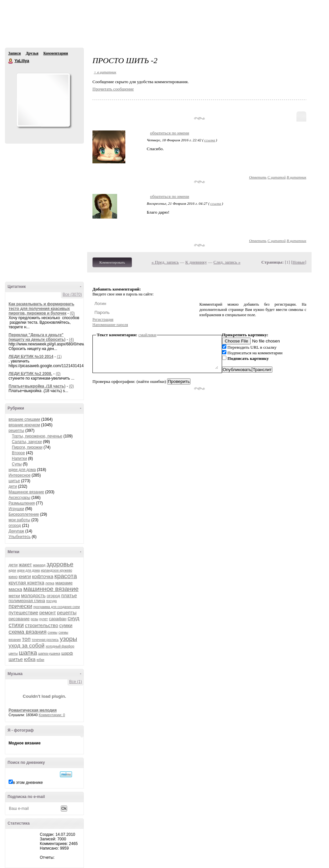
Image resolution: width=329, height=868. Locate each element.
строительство (42, 625)
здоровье (60, 564)
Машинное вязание (26, 492)
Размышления (22, 503)
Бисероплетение (24, 514)
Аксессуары (19, 498)
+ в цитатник (105, 72)
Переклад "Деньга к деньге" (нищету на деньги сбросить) (37, 337)
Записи (14, 53)
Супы (17, 464)
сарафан (58, 619)
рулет (44, 619)
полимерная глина (27, 601)
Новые (299, 262)
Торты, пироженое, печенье (37, 436)
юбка (30, 659)
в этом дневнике (28, 783)
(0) (72, 313)
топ (26, 639)
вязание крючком (24, 425)
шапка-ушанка (49, 654)
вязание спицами (24, 419)
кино (13, 577)
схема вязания (28, 632)
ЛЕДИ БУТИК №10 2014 (31, 357)
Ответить (258, 177)
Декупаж (16, 531)
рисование (19, 619)
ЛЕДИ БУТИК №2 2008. (30, 374)
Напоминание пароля (110, 325)
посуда (51, 601)
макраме (64, 583)
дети (13, 486)
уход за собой (26, 646)
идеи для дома (22, 470)
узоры (69, 639)
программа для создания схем (56, 607)
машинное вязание (51, 589)
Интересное (20, 475)
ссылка (210, 140)
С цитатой (277, 177)
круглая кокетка (26, 583)
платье (69, 595)
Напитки (19, 458)
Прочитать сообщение (113, 89)
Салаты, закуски (27, 442)
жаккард (39, 565)
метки (14, 596)
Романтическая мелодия (33, 710)
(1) (59, 357)
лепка (50, 583)
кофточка (43, 576)
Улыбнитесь (20, 537)
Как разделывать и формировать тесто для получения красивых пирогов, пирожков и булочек (41, 309)
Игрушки (16, 509)
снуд (73, 618)
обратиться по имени (170, 133)
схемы (53, 633)
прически (20, 606)
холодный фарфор (60, 646)
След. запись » (227, 262)
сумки (66, 625)
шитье (14, 481)
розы (34, 619)
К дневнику (196, 262)
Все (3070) (72, 294)
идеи (12, 570)
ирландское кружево (56, 570)
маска (15, 589)
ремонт (48, 612)
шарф (67, 653)
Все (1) (76, 682)
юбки (40, 660)
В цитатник (296, 177)
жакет (25, 564)
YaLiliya (11, 61)
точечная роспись (45, 640)
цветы (13, 654)
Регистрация (103, 319)
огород (15, 526)
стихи (16, 625)
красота (65, 576)
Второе (18, 453)
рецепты (16, 431)
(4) (72, 340)
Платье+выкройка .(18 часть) (37, 386)
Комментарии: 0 (52, 715)
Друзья (32, 53)
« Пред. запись (165, 262)
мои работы (19, 520)
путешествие (23, 612)
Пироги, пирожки (27, 447)
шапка (28, 653)
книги (25, 576)
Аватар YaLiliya (43, 100)
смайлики (148, 335)
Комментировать (112, 262)
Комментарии (56, 53)
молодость (33, 595)
